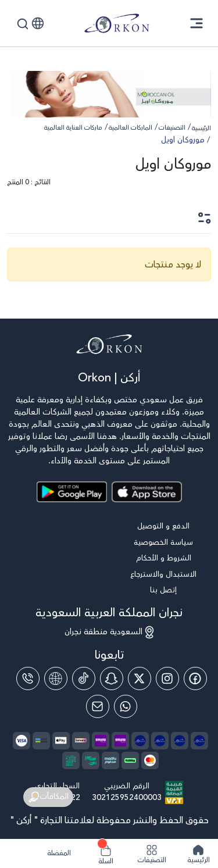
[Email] (98, 706)
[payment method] (81, 741)
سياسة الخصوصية (163, 543)
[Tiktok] (84, 678)
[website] (56, 678)
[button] (38, 23)
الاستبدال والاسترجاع (163, 575)
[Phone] (28, 678)
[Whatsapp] (126, 706)
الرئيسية (201, 128)
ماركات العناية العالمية (73, 128)
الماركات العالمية (131, 128)
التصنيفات (172, 128)
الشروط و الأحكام (164, 558)
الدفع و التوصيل (163, 526)
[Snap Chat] (112, 678)
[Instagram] (167, 678)
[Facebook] (195, 678)
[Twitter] (140, 678)
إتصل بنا (163, 590)
